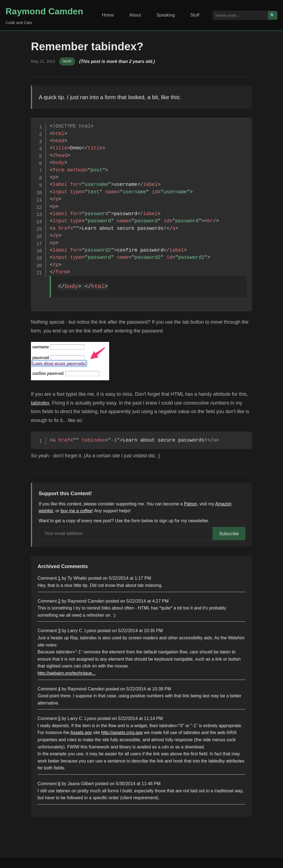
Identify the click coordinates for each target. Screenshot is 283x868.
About (135, 15)
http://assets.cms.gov (122, 733)
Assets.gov (81, 733)
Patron (191, 504)
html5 (67, 61)
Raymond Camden (44, 11)
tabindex (40, 403)
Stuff (195, 15)
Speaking (166, 15)
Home (108, 15)
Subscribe (229, 534)
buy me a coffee (76, 511)
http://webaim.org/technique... (67, 673)
